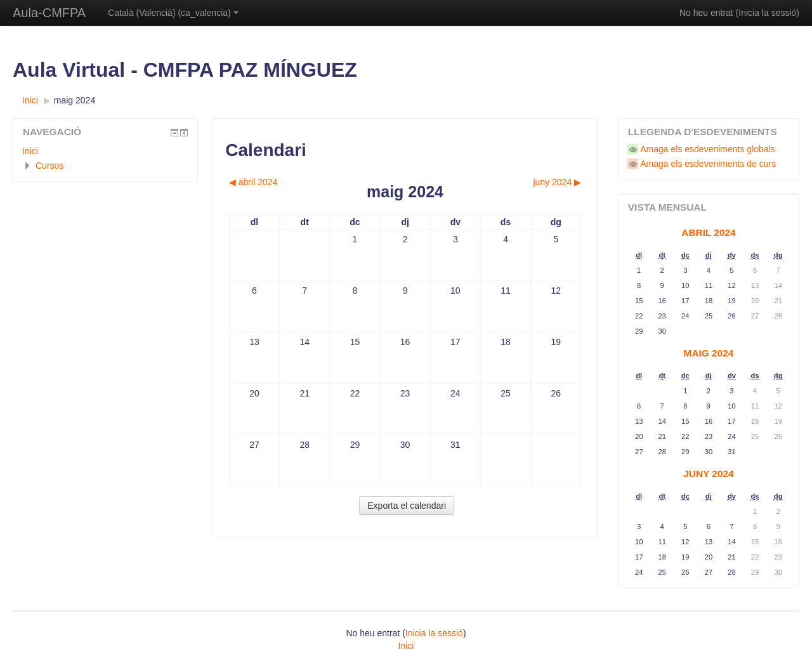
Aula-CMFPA (49, 13)
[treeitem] (105, 151)
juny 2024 (708, 474)
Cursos (49, 166)
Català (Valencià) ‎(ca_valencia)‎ (173, 13)
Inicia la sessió (767, 13)
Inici (30, 151)
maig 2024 (75, 100)
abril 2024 (708, 232)
